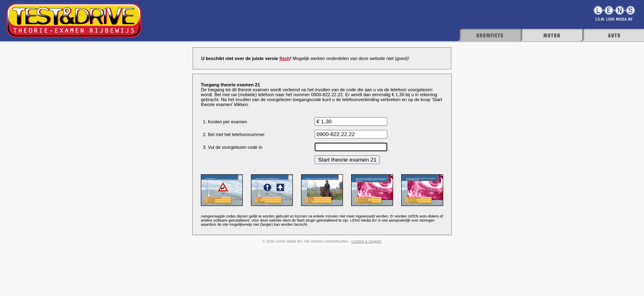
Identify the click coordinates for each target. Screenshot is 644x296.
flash (285, 58)
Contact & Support (366, 241)
